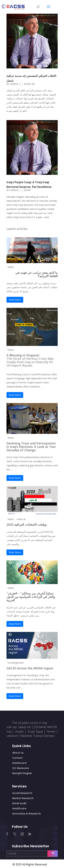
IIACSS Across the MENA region (30, 668)
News (27, 190)
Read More (15, 300)
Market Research (23, 798)
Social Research (22, 793)
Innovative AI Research (27, 814)
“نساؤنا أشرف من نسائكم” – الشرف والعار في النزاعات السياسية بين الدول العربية (31, 597)
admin (14, 84)
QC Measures (21, 768)
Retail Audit (19, 803)
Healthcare (19, 808)
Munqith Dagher (22, 773)
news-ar (29, 84)
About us (18, 753)
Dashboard (19, 763)
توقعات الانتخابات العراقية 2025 (27, 524)
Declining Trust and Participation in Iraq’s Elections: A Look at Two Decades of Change (31, 447)
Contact (17, 758)
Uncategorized (16, 663)
